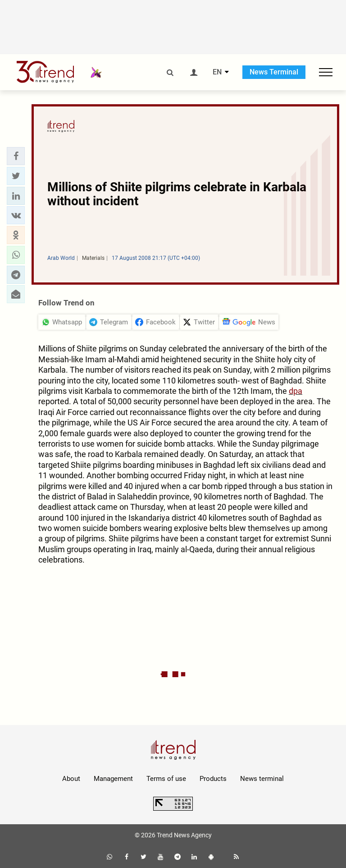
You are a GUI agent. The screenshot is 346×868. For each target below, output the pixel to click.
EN (217, 72)
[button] (16, 156)
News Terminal (274, 72)
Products (213, 779)
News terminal (262, 779)
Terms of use (166, 779)
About (71, 779)
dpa (296, 391)
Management (113, 779)
